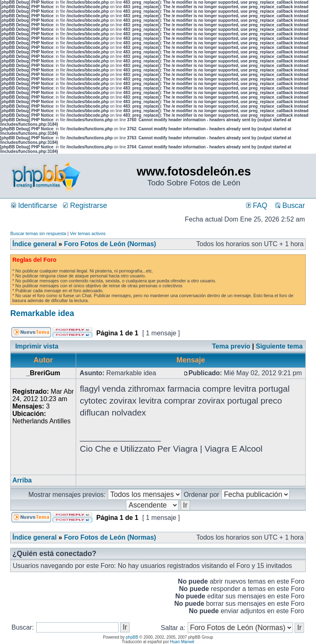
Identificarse (34, 205)
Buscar (290, 205)
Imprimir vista (37, 346)
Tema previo (231, 346)
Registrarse (85, 205)
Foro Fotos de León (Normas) (110, 244)
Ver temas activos (88, 233)
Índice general (35, 244)
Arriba (22, 480)
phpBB (132, 637)
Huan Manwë (182, 642)
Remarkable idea (42, 313)
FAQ (257, 205)
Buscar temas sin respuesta (38, 233)
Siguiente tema (279, 346)
